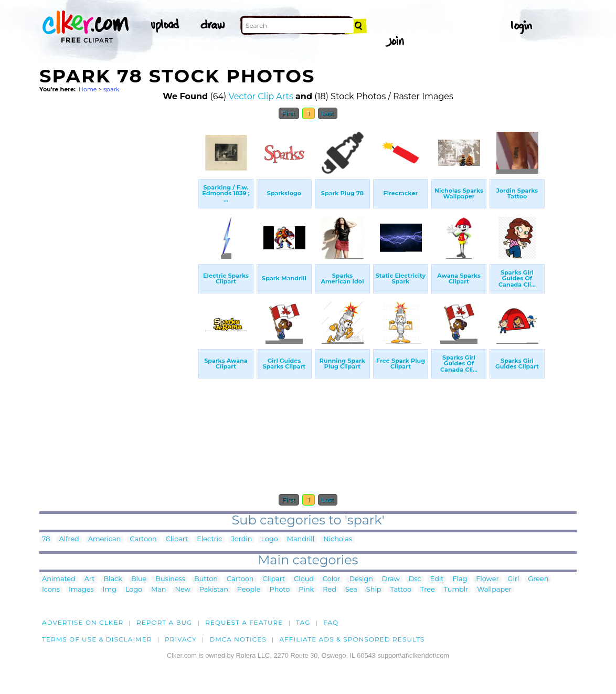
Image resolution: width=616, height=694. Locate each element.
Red (330, 590)
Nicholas (338, 539)
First (289, 113)
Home (88, 89)
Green (538, 579)
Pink (306, 590)
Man (158, 590)
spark (111, 89)
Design (361, 579)
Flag (460, 579)
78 (46, 539)
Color (331, 579)
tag (303, 622)
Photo (279, 590)
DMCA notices (238, 639)
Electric (209, 539)
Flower (487, 579)
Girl (514, 579)
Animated (59, 579)
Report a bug (164, 622)
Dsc (415, 579)
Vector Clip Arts (261, 96)
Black (113, 579)
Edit (437, 579)
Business (170, 579)
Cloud (304, 579)
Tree (428, 590)
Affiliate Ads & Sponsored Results (352, 639)
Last (328, 113)
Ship (374, 590)
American (104, 539)
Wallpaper (494, 590)
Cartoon (143, 539)
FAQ (331, 622)
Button (206, 579)
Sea (351, 590)
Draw (391, 579)
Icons (51, 590)
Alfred (69, 539)
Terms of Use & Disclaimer (97, 639)
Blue (139, 579)
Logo (269, 539)
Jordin (241, 539)
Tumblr (456, 590)
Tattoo (401, 590)
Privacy (181, 639)
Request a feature (244, 622)
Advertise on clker (83, 622)
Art (90, 579)
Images (81, 590)
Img (110, 590)
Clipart (177, 539)
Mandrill (301, 539)
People (249, 590)
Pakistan (214, 590)
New (183, 590)
